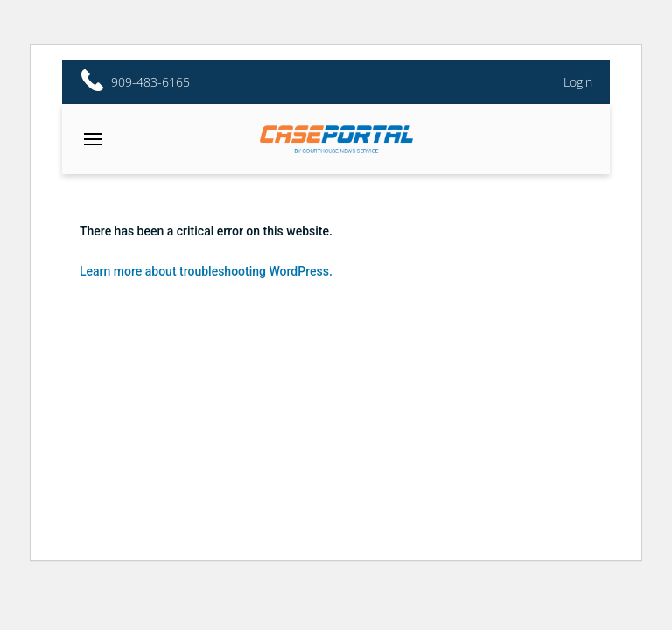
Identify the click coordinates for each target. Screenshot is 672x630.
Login (578, 82)
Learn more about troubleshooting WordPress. (206, 271)
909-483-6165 (150, 82)
